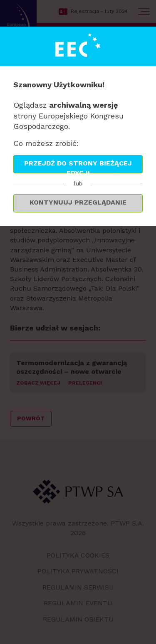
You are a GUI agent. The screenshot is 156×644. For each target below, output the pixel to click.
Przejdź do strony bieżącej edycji (78, 166)
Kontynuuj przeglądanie (78, 202)
